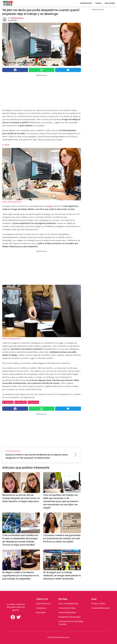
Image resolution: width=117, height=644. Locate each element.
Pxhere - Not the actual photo (12, 338)
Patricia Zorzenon (17, 18)
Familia (98, 3)
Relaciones (110, 3)
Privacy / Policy (98, 604)
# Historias (33, 402)
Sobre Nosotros (43, 604)
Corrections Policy (67, 608)
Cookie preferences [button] (100, 608)
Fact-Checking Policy (68, 604)
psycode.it (41, 612)
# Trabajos (8, 402)
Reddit (7, 145)
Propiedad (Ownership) (70, 617)
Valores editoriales (67, 612)
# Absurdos (21, 402)
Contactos (41, 608)
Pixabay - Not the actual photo (12, 202)
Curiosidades (86, 3)
